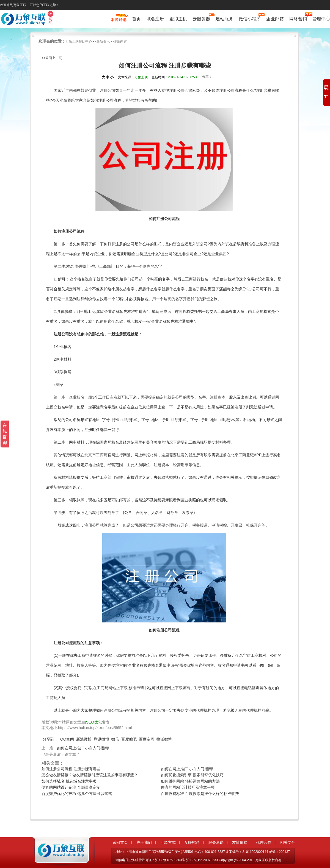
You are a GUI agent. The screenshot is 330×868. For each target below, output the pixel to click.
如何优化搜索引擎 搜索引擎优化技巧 (192, 775)
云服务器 (201, 18)
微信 (115, 739)
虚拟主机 (178, 19)
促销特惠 (119, 20)
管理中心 (321, 19)
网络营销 (298, 18)
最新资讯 (103, 41)
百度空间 (147, 739)
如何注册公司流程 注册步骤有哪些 (71, 769)
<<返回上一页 (52, 58)
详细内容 (120, 41)
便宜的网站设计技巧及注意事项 (188, 787)
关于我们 (144, 842)
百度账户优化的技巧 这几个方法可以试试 (77, 794)
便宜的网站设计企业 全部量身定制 (71, 787)
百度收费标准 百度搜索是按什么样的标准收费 (200, 794)
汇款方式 (168, 842)
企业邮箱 (275, 19)
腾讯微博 (101, 739)
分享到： (50, 739)
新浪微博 (84, 739)
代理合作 (264, 842)
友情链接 (240, 842)
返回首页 (120, 842)
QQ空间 (67, 739)
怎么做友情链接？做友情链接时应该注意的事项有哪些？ (90, 775)
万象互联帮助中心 (79, 41)
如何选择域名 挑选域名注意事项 (69, 781)
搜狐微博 (164, 739)
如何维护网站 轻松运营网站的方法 (190, 781)
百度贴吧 (129, 739)
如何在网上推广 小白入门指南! (83, 748)
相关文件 (288, 842)
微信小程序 (250, 18)
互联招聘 (192, 842)
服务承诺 (216, 842)
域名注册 (155, 19)
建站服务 (224, 19)
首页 (136, 19)
